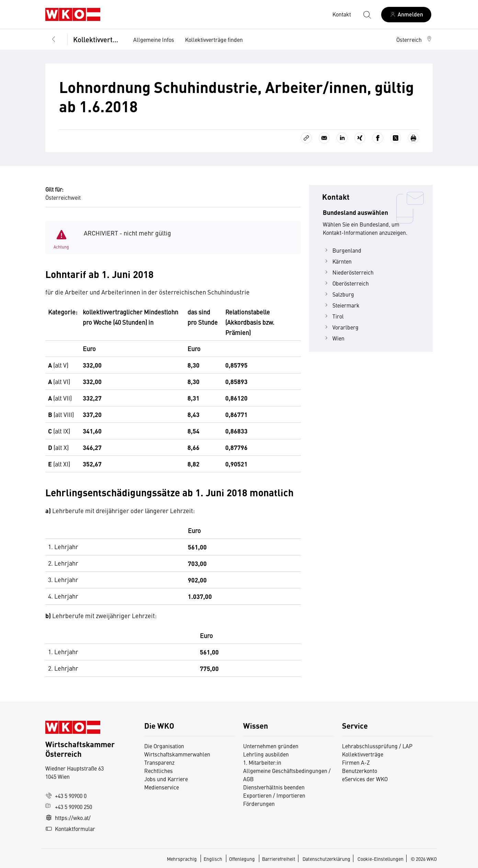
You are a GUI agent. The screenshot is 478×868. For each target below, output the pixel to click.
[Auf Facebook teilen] (378, 138)
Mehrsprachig (182, 859)
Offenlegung (242, 859)
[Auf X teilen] (396, 138)
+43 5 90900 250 (69, 807)
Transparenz (159, 762)
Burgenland (342, 250)
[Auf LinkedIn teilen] (342, 138)
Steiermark (341, 305)
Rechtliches (158, 771)
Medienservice (162, 787)
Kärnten (337, 261)
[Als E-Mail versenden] (324, 138)
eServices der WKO (365, 779)
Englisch (213, 859)
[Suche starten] (367, 14)
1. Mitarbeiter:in (262, 762)
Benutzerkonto (360, 771)
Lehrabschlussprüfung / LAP (377, 746)
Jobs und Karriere (166, 779)
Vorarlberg (341, 327)
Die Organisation (164, 746)
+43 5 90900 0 (66, 796)
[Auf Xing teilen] (360, 138)
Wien (334, 338)
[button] (414, 39)
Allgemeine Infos (154, 39)
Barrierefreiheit (279, 859)
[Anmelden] (406, 15)
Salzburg (338, 294)
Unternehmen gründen (271, 746)
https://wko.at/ (68, 818)
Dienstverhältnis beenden (274, 787)
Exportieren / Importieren (274, 795)
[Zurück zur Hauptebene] (54, 39)
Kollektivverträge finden (214, 39)
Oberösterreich (346, 283)
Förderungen (259, 803)
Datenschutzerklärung (326, 859)
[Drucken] (413, 138)
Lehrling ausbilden (266, 754)
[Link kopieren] (306, 138)
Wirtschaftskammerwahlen (177, 754)
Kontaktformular (70, 829)
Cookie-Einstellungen (380, 859)
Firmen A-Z (356, 762)
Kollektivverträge (98, 39)
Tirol (333, 316)
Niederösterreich (348, 272)
